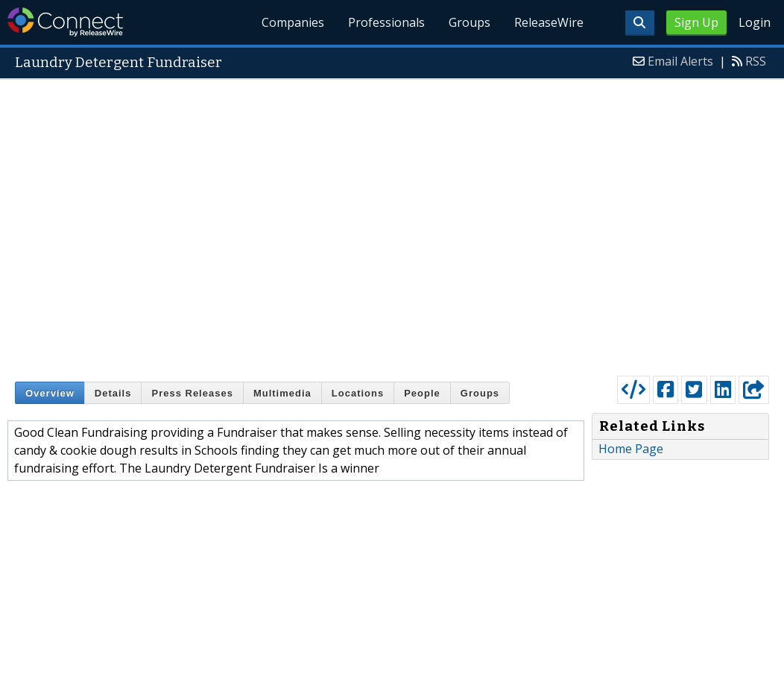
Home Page (631, 449)
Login (755, 22)
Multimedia (282, 393)
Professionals (386, 22)
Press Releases (192, 393)
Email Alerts (680, 61)
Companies (293, 22)
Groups (470, 22)
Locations (358, 393)
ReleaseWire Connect (65, 22)
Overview (50, 393)
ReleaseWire (549, 22)
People (422, 393)
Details (113, 393)
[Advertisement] (178, 224)
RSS (756, 61)
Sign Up (696, 22)
